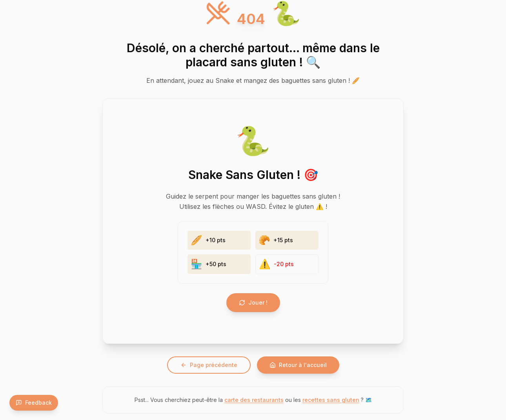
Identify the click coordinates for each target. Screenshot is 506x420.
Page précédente (209, 365)
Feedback (34, 403)
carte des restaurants (254, 400)
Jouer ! (253, 302)
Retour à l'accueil (298, 365)
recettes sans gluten (331, 400)
